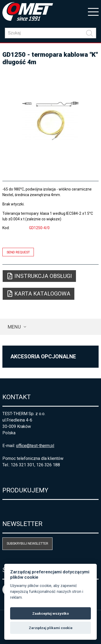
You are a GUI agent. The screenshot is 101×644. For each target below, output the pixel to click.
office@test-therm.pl (35, 446)
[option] (50, 121)
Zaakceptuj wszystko (50, 613)
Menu (14, 327)
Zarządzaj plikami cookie (51, 628)
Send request (18, 252)
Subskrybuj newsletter (27, 543)
